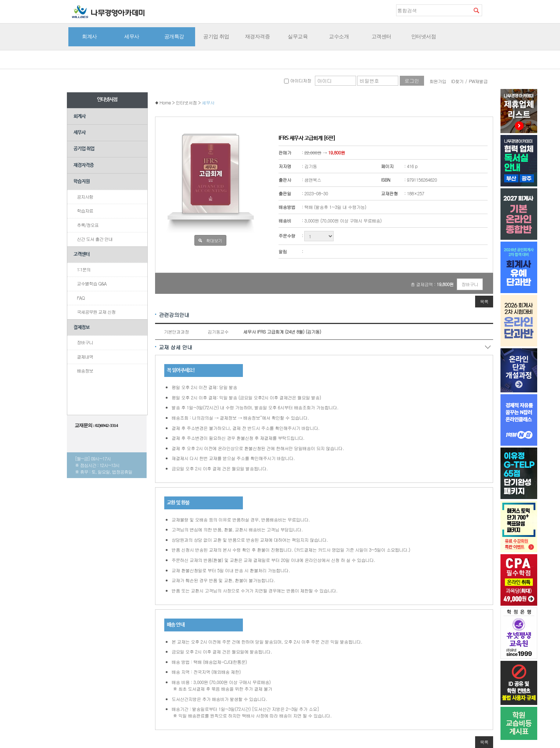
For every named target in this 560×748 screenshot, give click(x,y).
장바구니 (85, 342)
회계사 (89, 36)
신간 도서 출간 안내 (95, 239)
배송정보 (85, 371)
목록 (484, 301)
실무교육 (298, 36)
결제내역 (85, 357)
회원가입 (438, 81)
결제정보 (82, 327)
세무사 (132, 36)
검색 (476, 10)
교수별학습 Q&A (91, 283)
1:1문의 (84, 269)
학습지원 (82, 181)
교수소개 (339, 36)
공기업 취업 (216, 36)
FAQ (81, 298)
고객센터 (381, 36)
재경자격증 (258, 36)
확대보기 (214, 241)
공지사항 (85, 197)
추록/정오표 (88, 225)
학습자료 (85, 211)
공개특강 (174, 36)
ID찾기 (457, 81)
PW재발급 (478, 81)
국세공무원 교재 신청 (96, 312)
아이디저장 (297, 80)
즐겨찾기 (488, 10)
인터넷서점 (424, 36)
